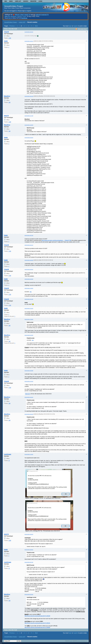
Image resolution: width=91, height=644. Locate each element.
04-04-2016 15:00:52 (29, 550)
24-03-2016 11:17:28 (29, 116)
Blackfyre (7, 96)
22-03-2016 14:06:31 (29, 41)
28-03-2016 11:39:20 (29, 288)
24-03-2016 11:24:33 (29, 125)
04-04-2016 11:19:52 (29, 454)
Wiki (6, 1)
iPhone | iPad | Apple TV (23, 15)
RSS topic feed (82, 29)
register (76, 26)
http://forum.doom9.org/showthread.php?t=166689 (37, 627)
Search (26, 1)
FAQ (10, 18)
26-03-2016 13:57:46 (29, 235)
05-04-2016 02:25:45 (29, 594)
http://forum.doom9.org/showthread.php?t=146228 (37, 616)
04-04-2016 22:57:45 (29, 562)
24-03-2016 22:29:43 (29, 138)
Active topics (70, 11)
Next (36, 26)
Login (40, 1)
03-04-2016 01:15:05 (29, 335)
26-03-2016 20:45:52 (29, 269)
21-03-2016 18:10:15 (29, 32)
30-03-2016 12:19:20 (29, 308)
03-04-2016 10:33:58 (29, 371)
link (31, 292)
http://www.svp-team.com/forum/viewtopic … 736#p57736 (56, 240)
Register (33, 1)
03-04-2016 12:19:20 (29, 381)
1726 (10, 38)
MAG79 (6, 116)
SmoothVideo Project (14, 6)
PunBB (71, 641)
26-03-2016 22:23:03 (29, 279)
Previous (12, 26)
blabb (6, 41)
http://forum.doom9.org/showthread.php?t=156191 (37, 623)
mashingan (8, 454)
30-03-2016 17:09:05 (29, 319)
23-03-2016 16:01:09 (29, 96)
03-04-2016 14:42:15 (29, 397)
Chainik (7, 32)
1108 (10, 122)
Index (11, 1)
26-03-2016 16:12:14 (29, 245)
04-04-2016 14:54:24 (29, 534)
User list (18, 1)
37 (9, 461)
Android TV (45, 15)
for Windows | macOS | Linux (15, 16)
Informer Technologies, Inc (82, 641)
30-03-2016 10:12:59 (29, 299)
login (70, 26)
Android (38, 15)
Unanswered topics (81, 11)
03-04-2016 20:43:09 (29, 414)
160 (9, 102)
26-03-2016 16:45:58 (29, 260)
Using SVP (22, 22)
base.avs (28, 394)
